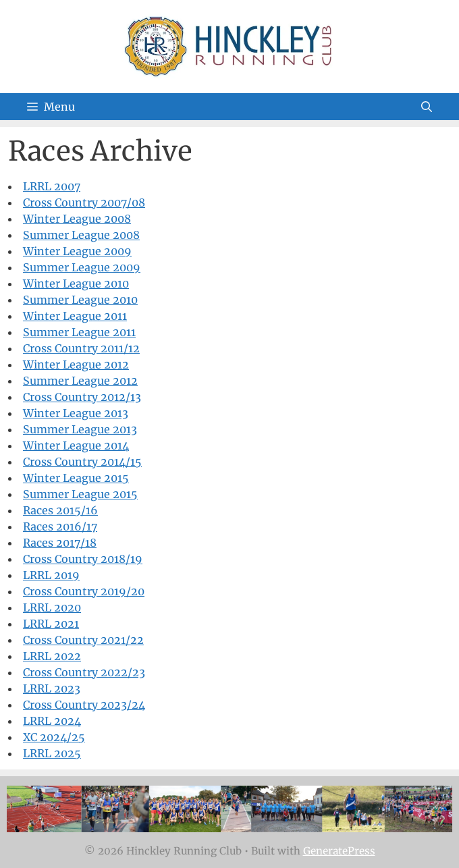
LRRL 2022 (52, 656)
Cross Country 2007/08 (84, 202)
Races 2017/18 (60, 543)
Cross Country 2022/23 (84, 672)
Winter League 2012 (76, 364)
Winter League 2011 (75, 316)
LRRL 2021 (51, 624)
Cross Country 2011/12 (81, 348)
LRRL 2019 (51, 575)
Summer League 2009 (82, 267)
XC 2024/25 (54, 737)
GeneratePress (339, 851)
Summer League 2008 (81, 235)
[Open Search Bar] (427, 107)
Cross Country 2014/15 (82, 462)
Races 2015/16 (60, 510)
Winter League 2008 (77, 219)
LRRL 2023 (52, 688)
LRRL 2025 (52, 753)
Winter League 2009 (77, 251)
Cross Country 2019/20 (84, 591)
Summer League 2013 (80, 429)
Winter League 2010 (76, 283)
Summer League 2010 (80, 300)
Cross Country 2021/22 (83, 640)
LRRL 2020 (52, 607)
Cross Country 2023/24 (84, 705)
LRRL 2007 (52, 186)
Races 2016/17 (60, 526)
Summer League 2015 (80, 494)
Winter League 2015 (76, 478)
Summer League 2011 (79, 332)
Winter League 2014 (76, 445)
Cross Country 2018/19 (83, 559)
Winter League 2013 (76, 413)
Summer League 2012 (80, 381)
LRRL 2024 (52, 721)
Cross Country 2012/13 (82, 397)
